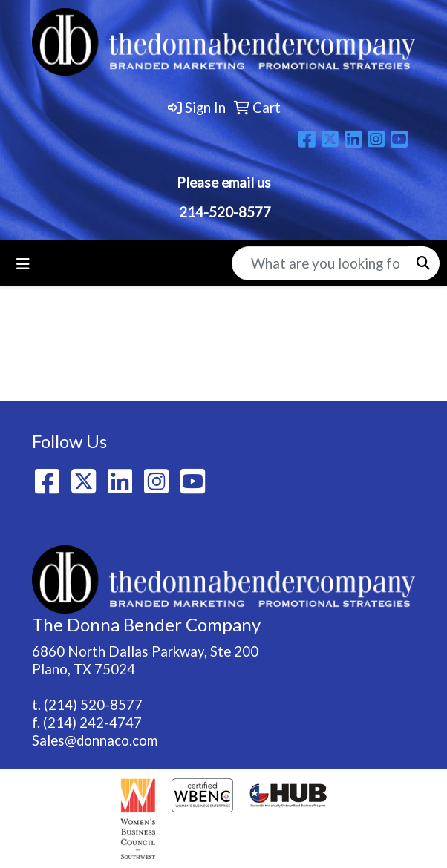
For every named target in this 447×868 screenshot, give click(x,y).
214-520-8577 (223, 212)
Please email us (224, 183)
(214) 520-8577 (93, 705)
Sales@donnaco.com (95, 740)
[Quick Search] (320, 263)
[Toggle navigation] (23, 264)
